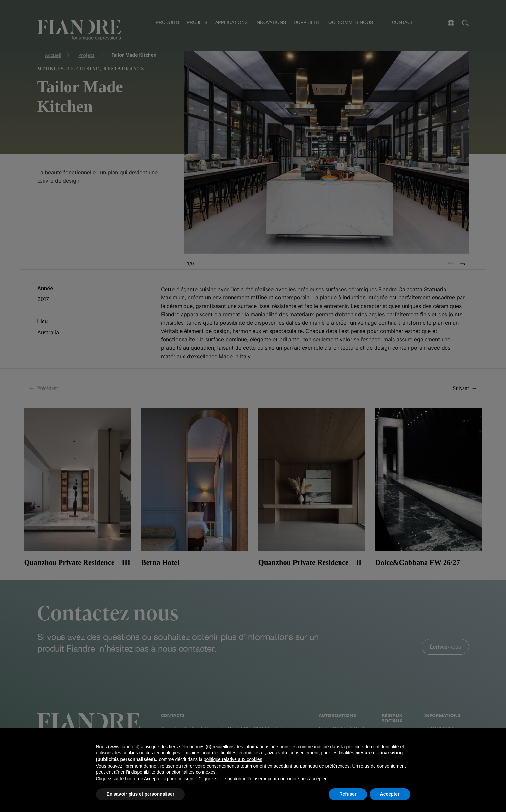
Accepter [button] (390, 794)
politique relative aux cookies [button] (233, 759)
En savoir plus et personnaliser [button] (141, 794)
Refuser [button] (348, 794)
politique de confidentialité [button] (372, 747)
